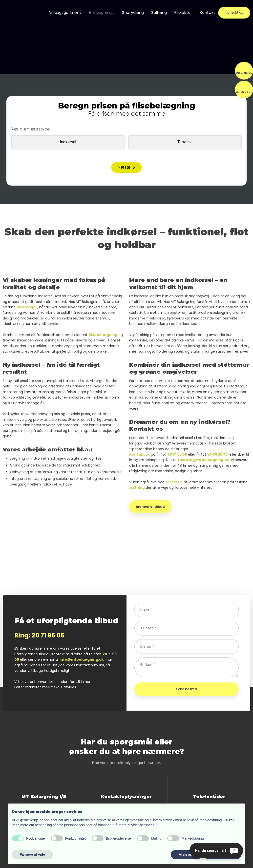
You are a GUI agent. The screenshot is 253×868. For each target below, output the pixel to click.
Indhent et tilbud (150, 507)
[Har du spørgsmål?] (216, 850)
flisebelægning (103, 335)
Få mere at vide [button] (32, 854)
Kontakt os (140, 454)
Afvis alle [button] (186, 854)
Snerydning (133, 12)
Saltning (159, 12)
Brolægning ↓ (102, 12)
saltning (137, 487)
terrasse (174, 482)
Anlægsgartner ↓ (65, 12)
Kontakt (207, 12)
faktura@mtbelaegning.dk (203, 460)
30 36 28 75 (217, 454)
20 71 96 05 (177, 454)
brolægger (27, 307)
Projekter (183, 12)
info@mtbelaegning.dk (82, 659)
